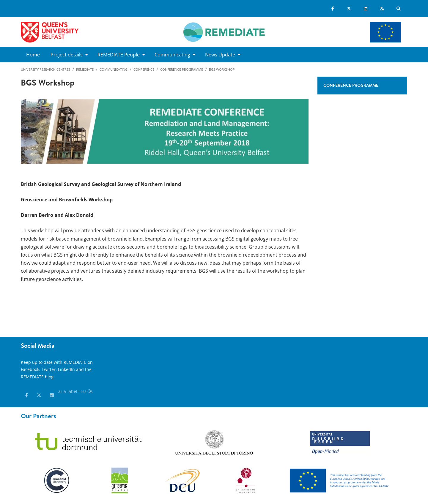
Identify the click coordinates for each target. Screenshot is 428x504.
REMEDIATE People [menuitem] (119, 55)
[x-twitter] (39, 395)
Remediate (85, 69)
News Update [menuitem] (220, 55)
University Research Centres (45, 69)
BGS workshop (222, 69)
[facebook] (27, 395)
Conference (144, 69)
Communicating (114, 69)
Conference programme (182, 69)
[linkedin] (52, 395)
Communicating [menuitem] (172, 55)
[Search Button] (399, 9)
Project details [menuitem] (67, 55)
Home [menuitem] (33, 55)
